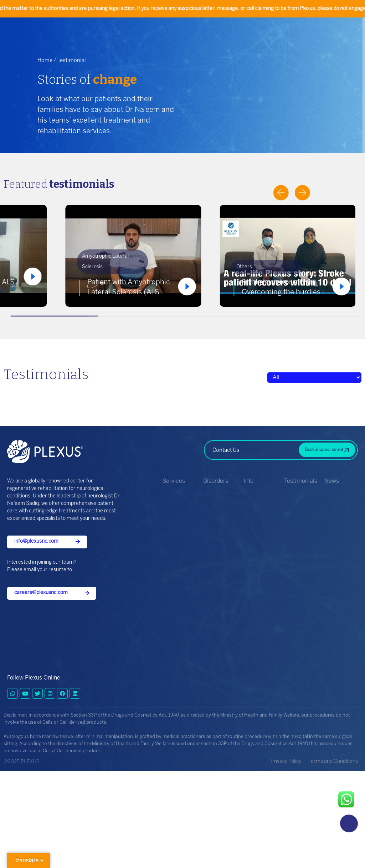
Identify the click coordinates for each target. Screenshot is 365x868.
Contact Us (226, 450)
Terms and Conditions (333, 762)
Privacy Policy (286, 762)
